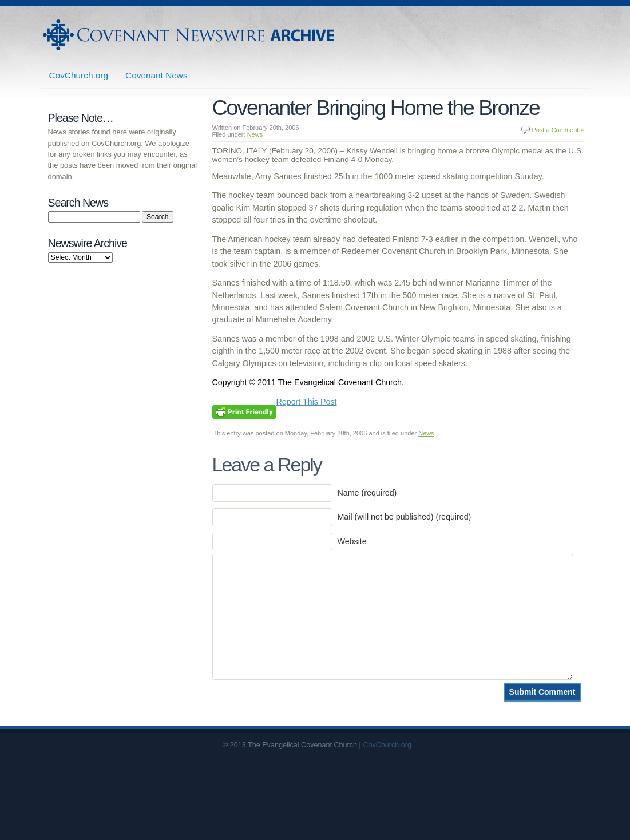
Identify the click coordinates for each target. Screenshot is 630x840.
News (255, 134)
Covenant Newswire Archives (190, 35)
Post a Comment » (558, 130)
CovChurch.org (79, 75)
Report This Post (307, 402)
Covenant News (156, 75)
